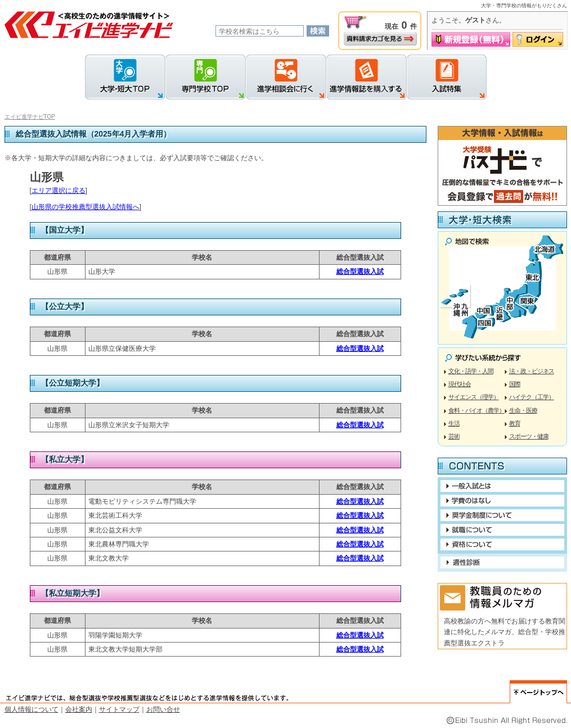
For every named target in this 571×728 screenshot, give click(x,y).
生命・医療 (523, 410)
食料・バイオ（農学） (476, 410)
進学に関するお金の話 (502, 501)
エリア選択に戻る (59, 191)
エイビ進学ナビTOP (30, 117)
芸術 (454, 436)
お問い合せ (163, 709)
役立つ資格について (502, 544)
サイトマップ (119, 709)
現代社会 (460, 384)
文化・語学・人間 (471, 371)
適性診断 (502, 562)
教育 (515, 423)
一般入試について (502, 486)
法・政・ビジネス (532, 371)
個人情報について (32, 709)
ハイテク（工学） (532, 397)
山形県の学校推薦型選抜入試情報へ (86, 207)
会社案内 (79, 709)
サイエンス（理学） (474, 397)
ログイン (538, 39)
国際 (515, 384)
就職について (502, 530)
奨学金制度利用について (502, 515)
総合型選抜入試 (360, 272)
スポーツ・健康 (529, 436)
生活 (454, 423)
